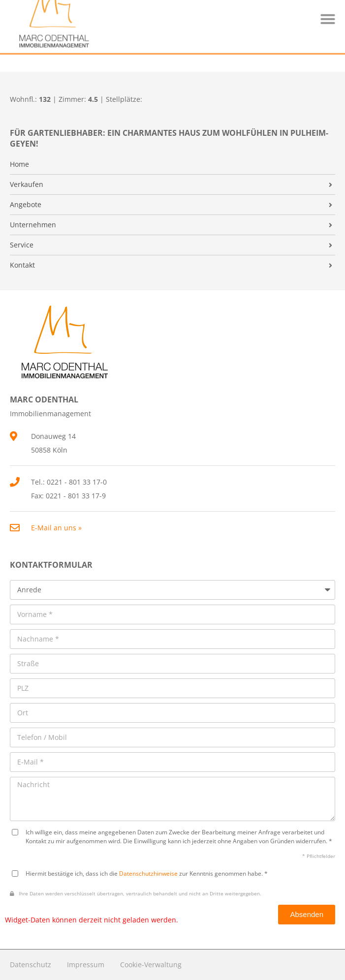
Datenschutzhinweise (148, 873)
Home (19, 164)
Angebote (26, 205)
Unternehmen (33, 225)
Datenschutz (31, 965)
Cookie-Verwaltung (151, 965)
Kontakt (22, 265)
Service (22, 245)
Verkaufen (27, 184)
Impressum (86, 965)
